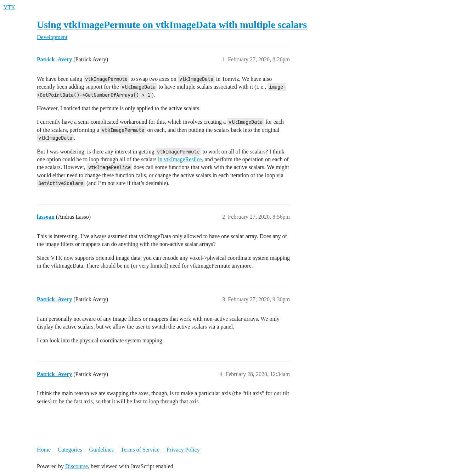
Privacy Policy (183, 450)
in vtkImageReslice (180, 159)
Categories (70, 450)
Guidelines (102, 450)
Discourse (77, 466)
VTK (9, 7)
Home (44, 450)
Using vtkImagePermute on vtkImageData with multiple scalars (172, 25)
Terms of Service (140, 450)
